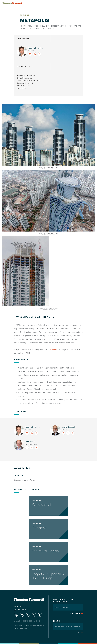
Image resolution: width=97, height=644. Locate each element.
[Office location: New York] (39, 54)
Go (81, 632)
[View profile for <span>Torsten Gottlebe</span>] (22, 51)
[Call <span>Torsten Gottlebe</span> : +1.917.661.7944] (35, 54)
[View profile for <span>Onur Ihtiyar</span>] (19, 445)
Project (25, 15)
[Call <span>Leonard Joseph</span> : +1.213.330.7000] (68, 433)
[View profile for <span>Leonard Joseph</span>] (55, 430)
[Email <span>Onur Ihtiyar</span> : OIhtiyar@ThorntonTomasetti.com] (27, 448)
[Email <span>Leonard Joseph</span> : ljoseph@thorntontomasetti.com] (63, 433)
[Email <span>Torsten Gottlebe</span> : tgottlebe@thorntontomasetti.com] (30, 54)
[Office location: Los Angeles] (73, 433)
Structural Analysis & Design (24, 480)
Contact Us (21, 606)
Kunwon (54, 349)
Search (57, 621)
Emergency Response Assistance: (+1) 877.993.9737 (29, 627)
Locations (20, 610)
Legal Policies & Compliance (27, 621)
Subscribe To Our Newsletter (63, 601)
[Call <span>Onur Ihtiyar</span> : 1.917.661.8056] (32, 448)
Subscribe (77, 613)
